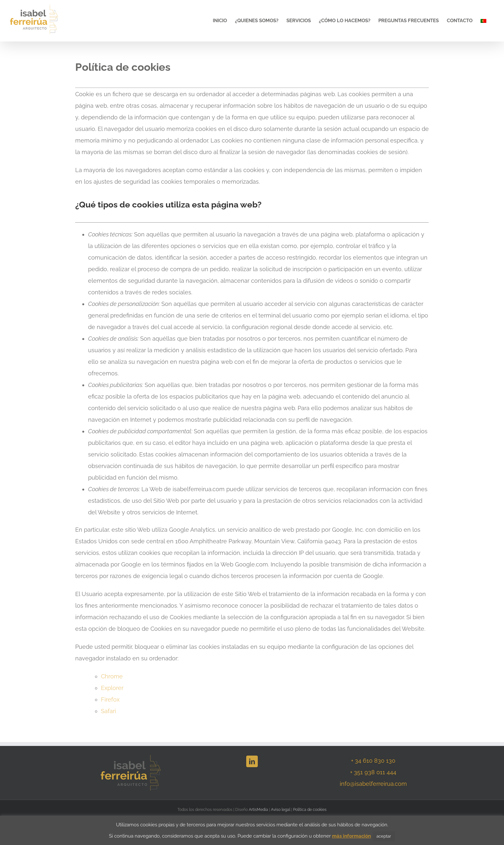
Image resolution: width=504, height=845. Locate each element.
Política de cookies (310, 810)
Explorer (112, 688)
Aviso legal (281, 810)
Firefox (110, 699)
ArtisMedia (258, 810)
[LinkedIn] (252, 761)
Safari (108, 711)
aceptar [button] (384, 836)
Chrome (112, 676)
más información (351, 836)
